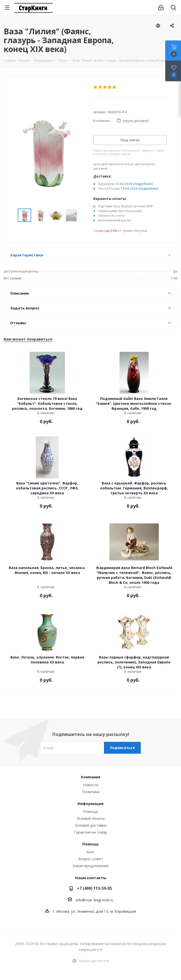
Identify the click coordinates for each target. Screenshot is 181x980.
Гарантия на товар (91, 832)
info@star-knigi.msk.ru (94, 900)
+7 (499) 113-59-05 (94, 888)
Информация (90, 803)
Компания (91, 777)
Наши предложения (90, 866)
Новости (91, 785)
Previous (12, 215)
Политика (91, 792)
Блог (90, 852)
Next (82, 215)
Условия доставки (91, 825)
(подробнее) (143, 184)
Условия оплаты (91, 818)
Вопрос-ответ (91, 859)
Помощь (90, 811)
